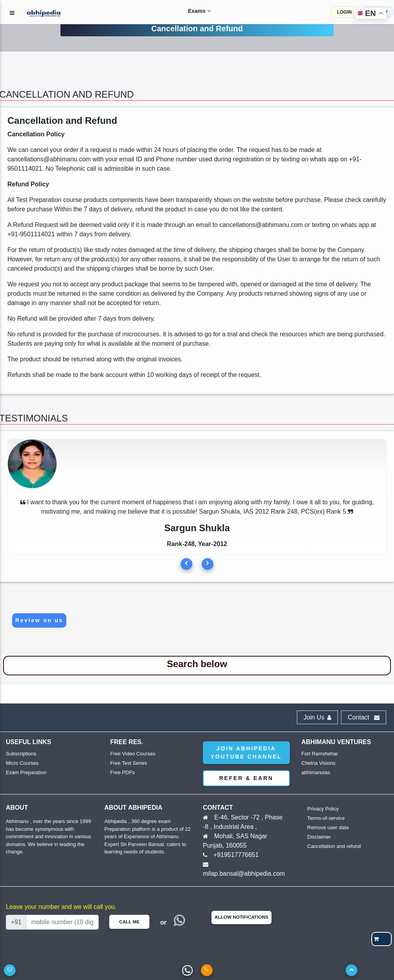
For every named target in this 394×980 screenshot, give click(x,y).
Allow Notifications (241, 917)
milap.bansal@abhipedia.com (244, 874)
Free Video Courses (133, 754)
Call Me (129, 922)
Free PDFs (123, 772)
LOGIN (344, 12)
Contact (364, 717)
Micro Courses (22, 763)
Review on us (39, 620)
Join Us (317, 717)
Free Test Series (129, 763)
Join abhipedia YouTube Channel (246, 752)
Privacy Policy (323, 809)
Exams (192, 11)
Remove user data (328, 827)
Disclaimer (319, 837)
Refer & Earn (246, 778)
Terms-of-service (326, 818)
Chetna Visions (319, 763)
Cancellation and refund (334, 846)
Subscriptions (21, 754)
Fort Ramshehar (320, 754)
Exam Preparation (26, 772)
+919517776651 (236, 855)
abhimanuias (316, 772)
